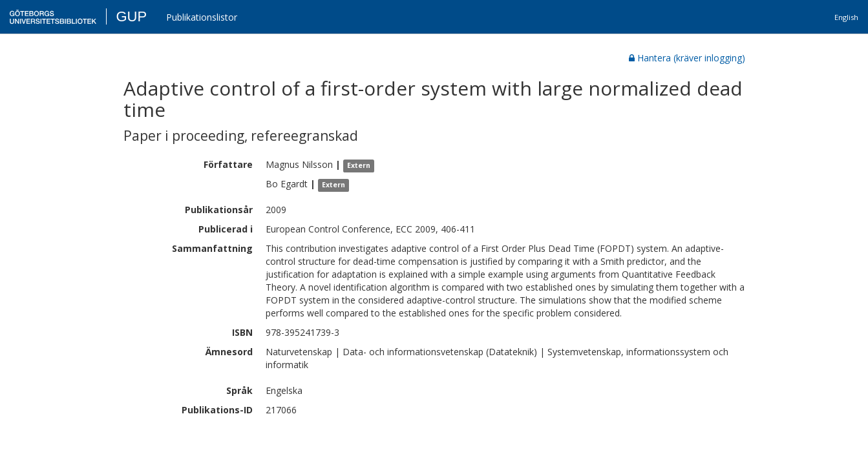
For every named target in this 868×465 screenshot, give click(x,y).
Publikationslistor (202, 17)
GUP (131, 16)
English (846, 17)
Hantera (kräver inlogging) (687, 58)
